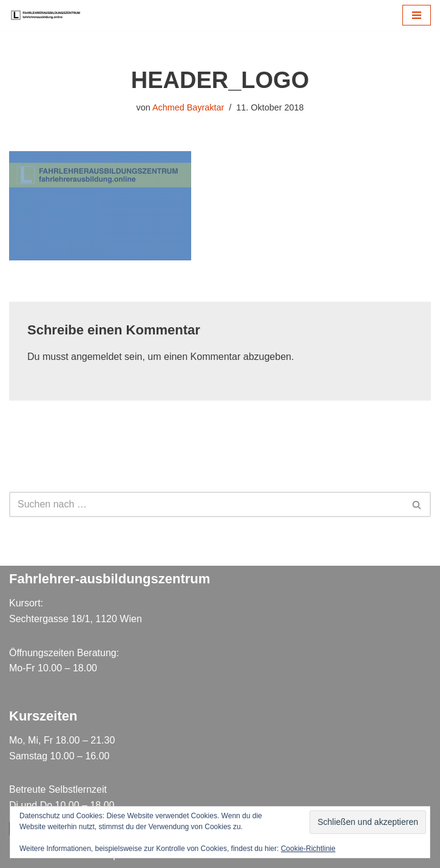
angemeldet (96, 357)
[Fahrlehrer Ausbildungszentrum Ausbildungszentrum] (49, 15)
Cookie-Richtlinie (308, 849)
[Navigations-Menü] (417, 15)
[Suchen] (206, 504)
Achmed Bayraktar (188, 107)
